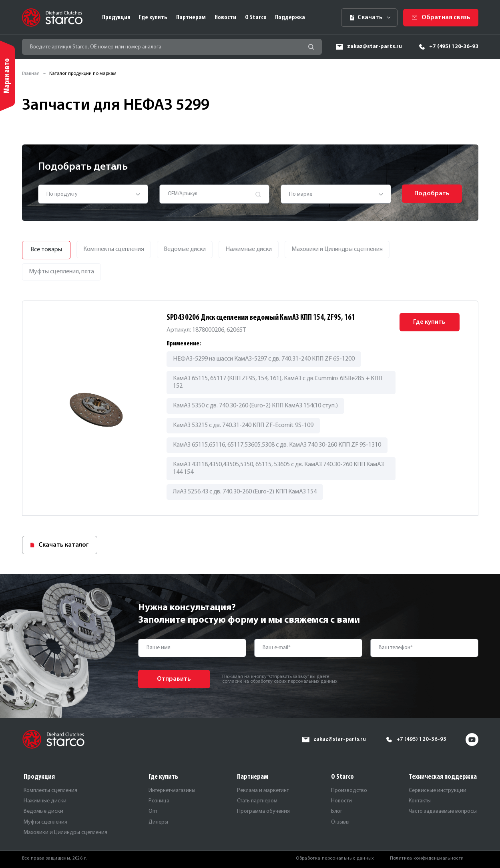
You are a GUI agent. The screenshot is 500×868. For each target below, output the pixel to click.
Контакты (420, 801)
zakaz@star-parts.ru (374, 47)
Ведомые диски (43, 811)
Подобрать (432, 194)
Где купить (153, 18)
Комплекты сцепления (50, 791)
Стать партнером (257, 801)
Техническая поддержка (443, 777)
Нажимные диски (45, 801)
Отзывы (340, 822)
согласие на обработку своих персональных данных (280, 682)
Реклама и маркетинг (263, 791)
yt (472, 740)
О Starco (256, 18)
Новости (225, 18)
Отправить (174, 679)
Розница (159, 801)
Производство (349, 791)
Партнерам (191, 18)
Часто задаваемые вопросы (443, 811)
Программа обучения (263, 811)
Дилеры (158, 822)
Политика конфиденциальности (427, 858)
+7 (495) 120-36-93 (454, 47)
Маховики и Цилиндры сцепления (65, 833)
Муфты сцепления (45, 822)
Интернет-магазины (172, 791)
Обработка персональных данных (335, 858)
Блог (337, 811)
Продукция (116, 18)
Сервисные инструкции (438, 791)
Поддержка (290, 18)
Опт (153, 811)
